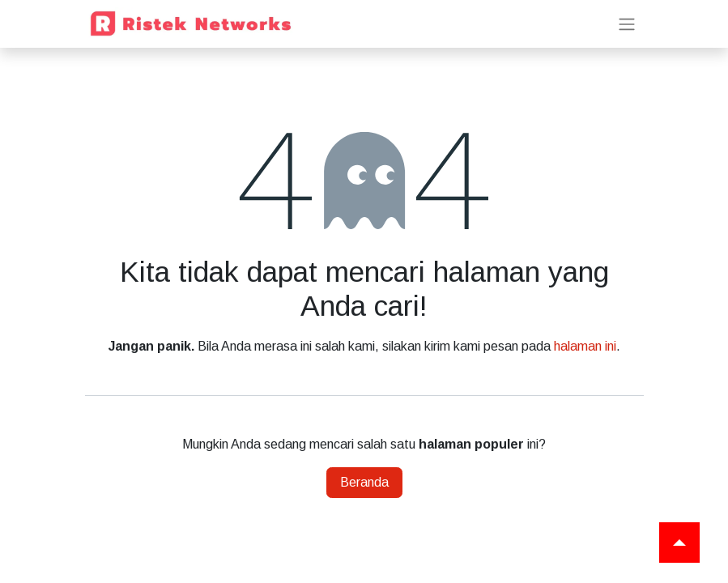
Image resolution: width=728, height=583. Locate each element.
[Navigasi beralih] (627, 24)
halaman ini (585, 346)
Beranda (364, 482)
